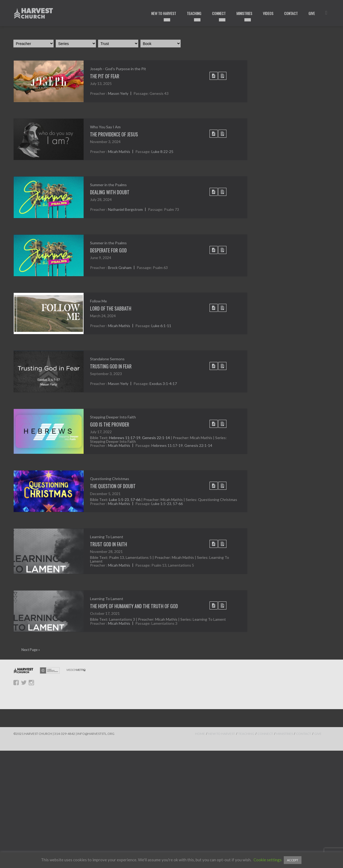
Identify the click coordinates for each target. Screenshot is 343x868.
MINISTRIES (285, 734)
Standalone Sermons (107, 359)
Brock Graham (120, 268)
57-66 (135, 500)
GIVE (318, 734)
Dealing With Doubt (110, 192)
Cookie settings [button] (268, 860)
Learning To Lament (107, 537)
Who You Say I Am (105, 127)
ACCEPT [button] (293, 860)
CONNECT (265, 734)
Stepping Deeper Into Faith (113, 417)
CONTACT (304, 734)
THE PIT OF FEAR (105, 76)
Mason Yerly (118, 94)
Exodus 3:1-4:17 (163, 384)
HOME (200, 734)
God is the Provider (110, 424)
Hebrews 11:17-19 (125, 438)
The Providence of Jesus (114, 134)
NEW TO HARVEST (222, 734)
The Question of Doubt (113, 486)
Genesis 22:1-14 (156, 438)
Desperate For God (108, 250)
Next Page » (31, 650)
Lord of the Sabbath (111, 308)
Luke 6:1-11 (161, 326)
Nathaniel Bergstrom (125, 210)
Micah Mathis (119, 151)
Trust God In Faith (109, 544)
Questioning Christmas (110, 479)
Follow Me (98, 301)
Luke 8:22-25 (162, 151)
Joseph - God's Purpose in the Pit (118, 69)
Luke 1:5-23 (119, 500)
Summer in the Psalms (108, 185)
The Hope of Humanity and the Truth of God (134, 606)
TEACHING (246, 734)
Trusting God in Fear (111, 366)
